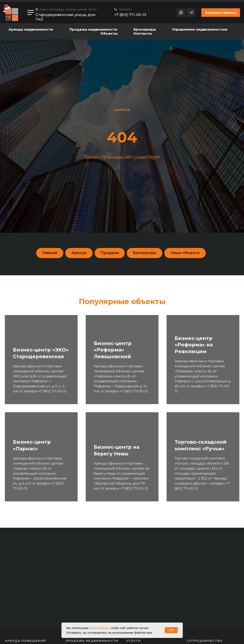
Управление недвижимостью (200, 29)
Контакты (143, 33)
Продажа (110, 253)
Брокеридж (145, 29)
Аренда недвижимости (31, 29)
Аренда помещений (25, 641)
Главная (50, 253)
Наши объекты (185, 253)
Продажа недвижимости (93, 29)
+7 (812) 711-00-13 (130, 15)
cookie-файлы (99, 628)
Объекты (109, 33)
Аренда (79, 253)
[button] (221, 13)
